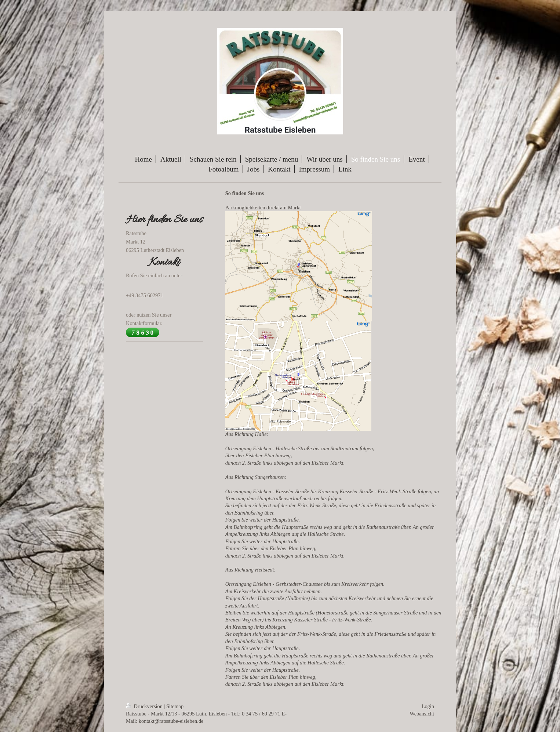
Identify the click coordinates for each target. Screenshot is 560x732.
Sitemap (175, 706)
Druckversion (145, 706)
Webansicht (422, 714)
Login (428, 706)
